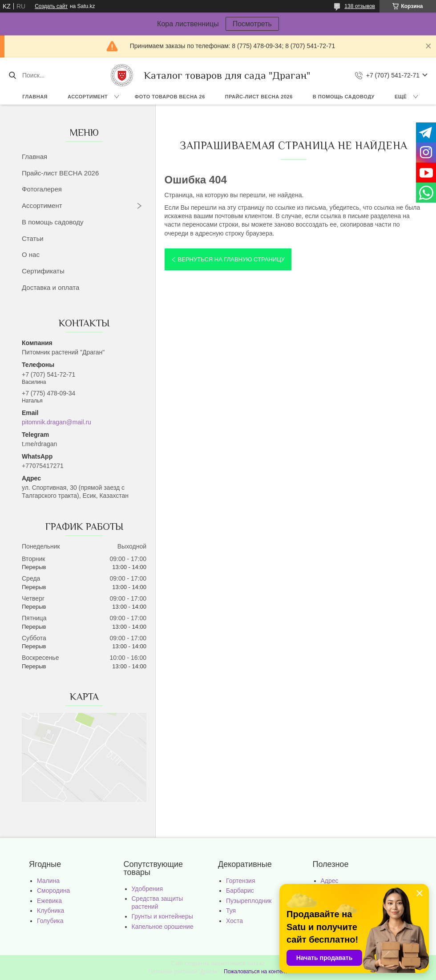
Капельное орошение (163, 927)
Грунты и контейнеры (162, 916)
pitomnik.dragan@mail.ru (57, 422)
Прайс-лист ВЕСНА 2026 (259, 97)
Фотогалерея (42, 189)
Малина (48, 881)
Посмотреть (252, 24)
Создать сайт (51, 6)
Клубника (50, 911)
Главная (35, 97)
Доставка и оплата (50, 287)
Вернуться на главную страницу (231, 259)
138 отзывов (360, 6)
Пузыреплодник (249, 901)
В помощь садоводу (344, 97)
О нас (31, 254)
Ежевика (49, 901)
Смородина (53, 891)
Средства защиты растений (157, 903)
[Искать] (12, 75)
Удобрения (147, 889)
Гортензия (241, 881)
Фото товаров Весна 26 (170, 97)
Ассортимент (88, 97)
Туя (231, 911)
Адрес (330, 881)
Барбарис (240, 891)
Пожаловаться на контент (256, 972)
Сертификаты (43, 271)
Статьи (33, 238)
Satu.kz (256, 964)
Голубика (50, 921)
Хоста (234, 921)
